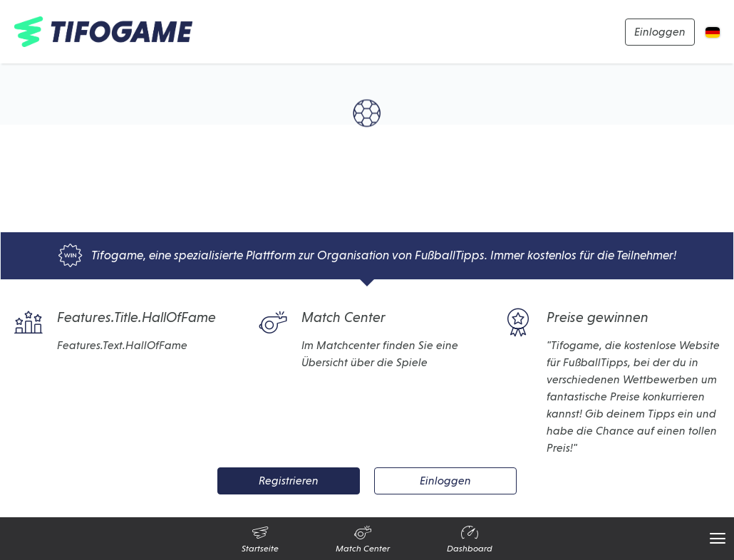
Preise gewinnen (576, 323)
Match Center (322, 323)
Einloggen (660, 32)
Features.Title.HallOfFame (115, 323)
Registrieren (289, 481)
